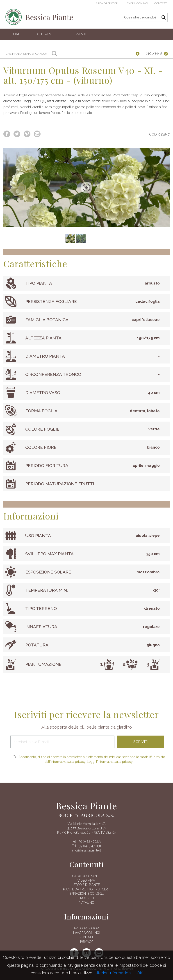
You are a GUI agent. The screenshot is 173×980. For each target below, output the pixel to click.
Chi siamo (46, 34)
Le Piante (79, 34)
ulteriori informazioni (113, 973)
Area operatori (107, 3)
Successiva (166, 54)
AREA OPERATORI (87, 928)
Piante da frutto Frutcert (86, 889)
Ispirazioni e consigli (87, 894)
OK (140, 973)
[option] (86, 187)
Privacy (86, 942)
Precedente (139, 54)
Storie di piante (87, 885)
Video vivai (86, 881)
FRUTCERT (86, 898)
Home (16, 34)
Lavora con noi (136, 3)
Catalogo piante (86, 876)
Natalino (87, 903)
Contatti (161, 3)
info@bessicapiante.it (86, 850)
